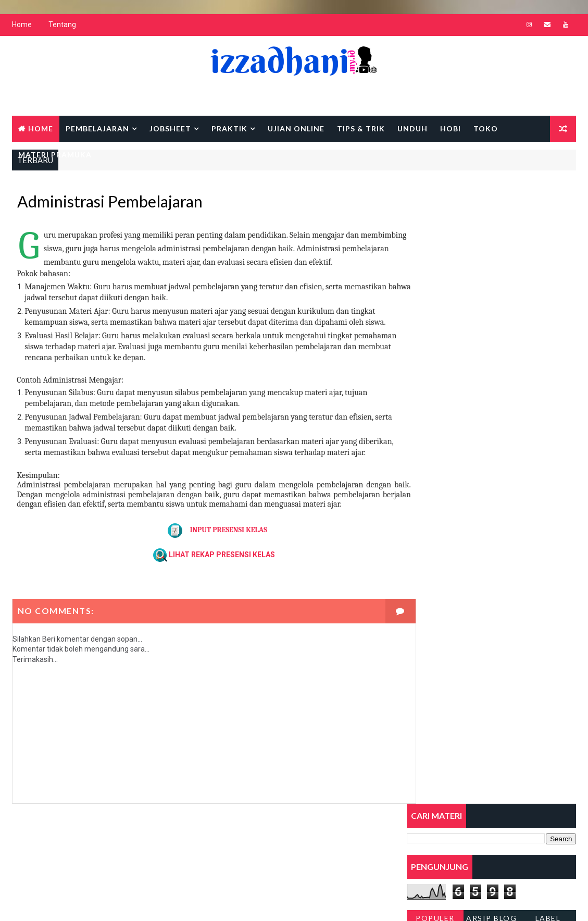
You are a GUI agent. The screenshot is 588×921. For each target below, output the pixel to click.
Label (548, 296)
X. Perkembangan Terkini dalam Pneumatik (476, 556)
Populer (435, 296)
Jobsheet (170, 130)
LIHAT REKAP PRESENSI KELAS (211, 577)
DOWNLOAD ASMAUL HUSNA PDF (465, 336)
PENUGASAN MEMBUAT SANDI (460, 315)
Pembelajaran (97, 130)
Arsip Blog (491, 296)
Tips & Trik (361, 130)
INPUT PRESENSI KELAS (207, 553)
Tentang (62, 26)
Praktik (229, 130)
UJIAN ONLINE (296, 130)
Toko (486, 130)
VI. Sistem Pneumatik (442, 452)
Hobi (451, 130)
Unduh (412, 130)
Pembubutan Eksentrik (444, 536)
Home (22, 26)
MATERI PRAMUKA (55, 156)
